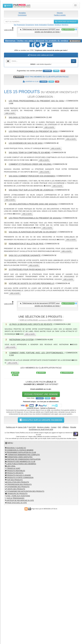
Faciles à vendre (60, 15)
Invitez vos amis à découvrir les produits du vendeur (37, 41)
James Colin (22, 427)
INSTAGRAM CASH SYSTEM (21, 340)
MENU (8, 6)
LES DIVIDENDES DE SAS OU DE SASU (26, 143)
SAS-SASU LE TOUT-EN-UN (20, 117)
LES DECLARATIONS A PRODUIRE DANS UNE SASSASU (33, 204)
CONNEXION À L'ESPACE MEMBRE (19, 450)
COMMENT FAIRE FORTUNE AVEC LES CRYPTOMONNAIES (37, 353)
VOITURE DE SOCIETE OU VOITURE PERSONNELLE (31, 283)
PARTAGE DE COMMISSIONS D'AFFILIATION (23, 459)
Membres (65, 25)
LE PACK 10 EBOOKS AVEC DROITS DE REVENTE (31, 324)
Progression (21, 25)
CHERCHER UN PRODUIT (66, 22)
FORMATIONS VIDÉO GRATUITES (19, 457)
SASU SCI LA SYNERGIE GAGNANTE (25, 255)
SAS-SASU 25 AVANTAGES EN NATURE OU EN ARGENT (33, 232)
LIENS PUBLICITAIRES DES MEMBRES (21, 464)
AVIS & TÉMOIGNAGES (15, 498)
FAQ (59, 427)
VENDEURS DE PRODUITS (16, 494)
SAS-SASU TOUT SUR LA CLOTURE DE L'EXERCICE (31, 190)
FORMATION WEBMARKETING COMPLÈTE (22, 455)
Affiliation (66, 427)
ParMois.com (11, 427)
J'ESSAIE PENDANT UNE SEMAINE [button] (41, 394)
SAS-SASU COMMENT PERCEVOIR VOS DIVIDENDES (32, 176)
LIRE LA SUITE (10, 113)
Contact (54, 427)
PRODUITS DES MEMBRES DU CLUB (20, 462)
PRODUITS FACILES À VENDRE (18, 475)
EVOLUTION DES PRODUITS (17, 482)
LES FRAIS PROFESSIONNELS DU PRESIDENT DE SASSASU (35, 218)
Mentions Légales (43, 427)
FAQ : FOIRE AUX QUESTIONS (18, 496)
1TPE (48, 410)
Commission (22, 15)
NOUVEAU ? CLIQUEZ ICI (16, 448)
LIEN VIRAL (10, 466)
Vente (36, 25)
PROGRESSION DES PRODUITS (18, 484)
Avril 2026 (32, 427)
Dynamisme (30, 25)
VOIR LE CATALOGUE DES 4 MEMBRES (41, 320)
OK (74, 61)
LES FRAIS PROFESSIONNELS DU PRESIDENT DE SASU (33, 131)
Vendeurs (58, 25)
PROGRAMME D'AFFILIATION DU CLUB (20, 452)
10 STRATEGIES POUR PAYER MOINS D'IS (27, 269)
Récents (60, 13)
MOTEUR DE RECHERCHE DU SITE (19, 500)
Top (15, 25)
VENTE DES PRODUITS (15, 489)
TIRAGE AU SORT (13, 468)
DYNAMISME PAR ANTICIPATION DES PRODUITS (25, 491)
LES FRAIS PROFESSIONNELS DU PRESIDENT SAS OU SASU (36, 101)
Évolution (51, 25)
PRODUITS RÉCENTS (14, 473)
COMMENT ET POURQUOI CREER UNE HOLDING (30, 164)
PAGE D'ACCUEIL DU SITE (16, 503)
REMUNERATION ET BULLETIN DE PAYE (26, 244)
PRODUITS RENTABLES (15, 471)
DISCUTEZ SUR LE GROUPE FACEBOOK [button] (41, 420)
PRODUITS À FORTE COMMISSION (19, 478)
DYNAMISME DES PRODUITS (17, 487)
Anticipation (43, 25)
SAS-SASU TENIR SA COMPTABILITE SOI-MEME (29, 153)
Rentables (22, 13)
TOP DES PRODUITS (14, 480)
